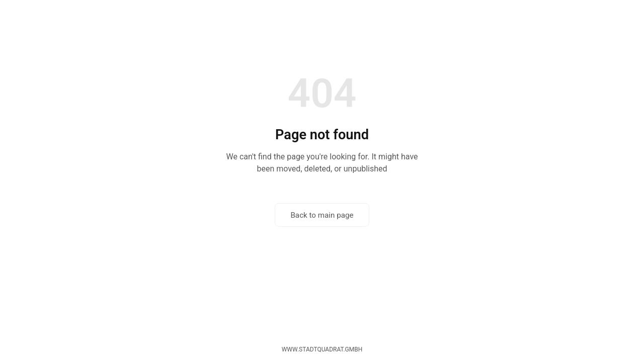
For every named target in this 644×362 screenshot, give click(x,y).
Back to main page (322, 215)
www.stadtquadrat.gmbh (322, 349)
